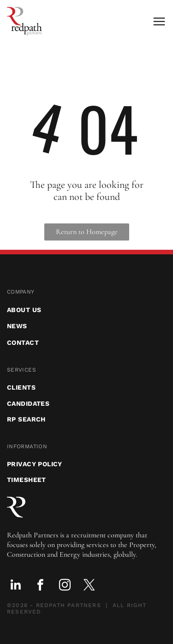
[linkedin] (16, 587)
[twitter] (89, 587)
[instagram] (65, 587)
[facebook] (40, 587)
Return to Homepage (87, 232)
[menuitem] (86, 292)
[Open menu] (159, 21)
